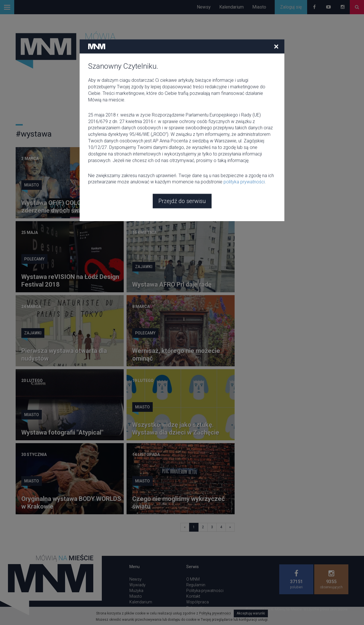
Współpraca (197, 602)
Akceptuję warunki (251, 613)
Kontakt (193, 596)
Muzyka (136, 591)
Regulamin (196, 585)
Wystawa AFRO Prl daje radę (172, 284)
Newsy (204, 7)
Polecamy (34, 259)
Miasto (259, 7)
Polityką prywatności (215, 613)
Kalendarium (231, 7)
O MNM (193, 579)
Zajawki (144, 185)
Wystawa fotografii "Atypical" (62, 432)
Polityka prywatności (205, 591)
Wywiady (137, 585)
